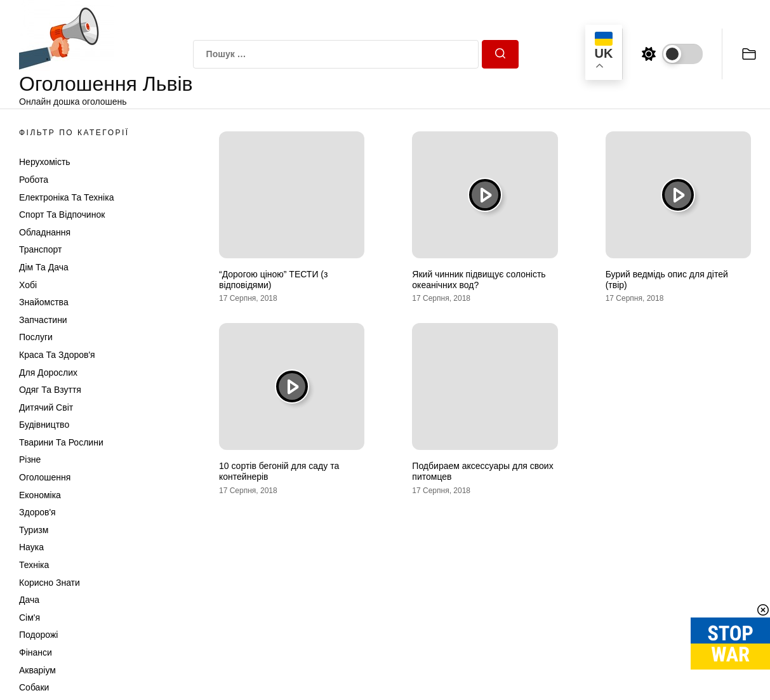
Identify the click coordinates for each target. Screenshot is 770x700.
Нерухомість (45, 162)
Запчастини (43, 320)
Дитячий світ (46, 407)
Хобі (28, 285)
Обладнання (45, 232)
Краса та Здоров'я (57, 355)
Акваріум (37, 670)
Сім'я (30, 617)
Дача (29, 600)
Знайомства (44, 302)
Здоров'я (37, 512)
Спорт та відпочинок (62, 215)
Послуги (36, 337)
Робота (34, 180)
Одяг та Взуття (50, 390)
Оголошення (45, 477)
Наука (31, 547)
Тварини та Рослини (61, 442)
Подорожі (38, 635)
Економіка (40, 495)
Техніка (34, 565)
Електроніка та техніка (66, 197)
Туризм (34, 530)
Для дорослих (48, 373)
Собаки (34, 687)
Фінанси (36, 652)
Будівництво (44, 425)
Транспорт (40, 249)
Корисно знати (50, 583)
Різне (30, 459)
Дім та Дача (44, 267)
